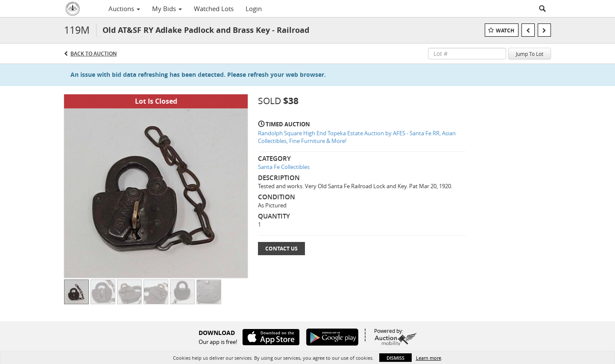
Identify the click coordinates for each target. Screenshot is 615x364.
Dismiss (395, 358)
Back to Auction (94, 54)
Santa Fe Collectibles (284, 167)
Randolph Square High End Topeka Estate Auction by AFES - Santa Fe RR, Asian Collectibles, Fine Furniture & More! (357, 137)
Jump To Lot (530, 54)
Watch (505, 31)
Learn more (429, 358)
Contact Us (281, 249)
